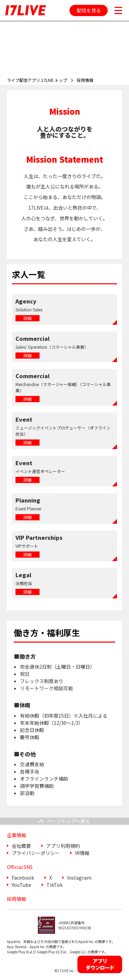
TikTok (55, 885)
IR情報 (82, 853)
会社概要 (21, 846)
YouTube (21, 885)
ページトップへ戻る (68, 821)
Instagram (79, 878)
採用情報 (17, 899)
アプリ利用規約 (63, 846)
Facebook (23, 878)
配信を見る (89, 10)
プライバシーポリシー (36, 853)
